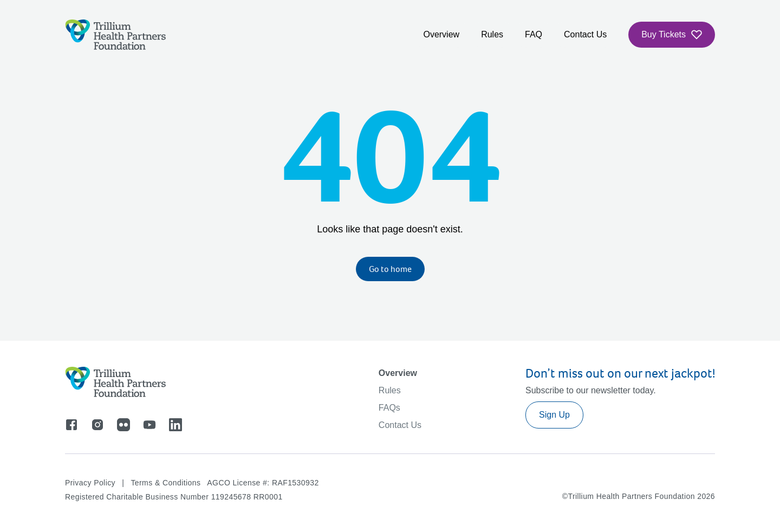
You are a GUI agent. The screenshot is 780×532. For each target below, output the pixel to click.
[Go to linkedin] (175, 425)
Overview (441, 34)
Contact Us (585, 34)
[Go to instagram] (97, 425)
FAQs (389, 408)
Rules (492, 34)
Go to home (390, 269)
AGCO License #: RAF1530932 (263, 483)
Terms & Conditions (165, 483)
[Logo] (116, 35)
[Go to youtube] (149, 425)
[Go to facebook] (71, 425)
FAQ (534, 34)
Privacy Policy (90, 483)
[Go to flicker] (123, 425)
